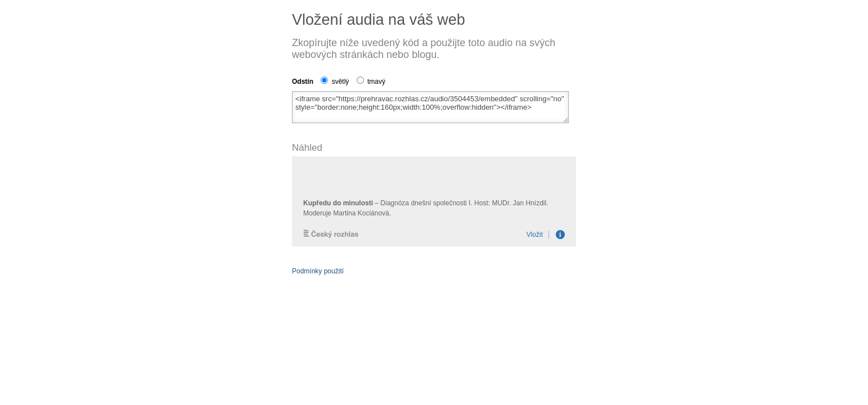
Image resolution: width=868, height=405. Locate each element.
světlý (335, 82)
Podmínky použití (318, 271)
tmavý (371, 82)
